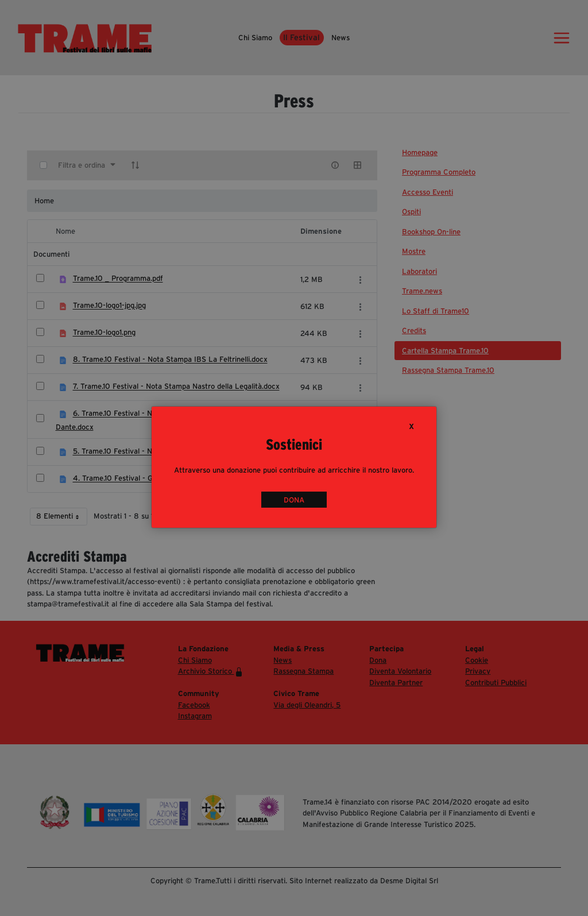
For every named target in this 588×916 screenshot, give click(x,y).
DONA (294, 500)
